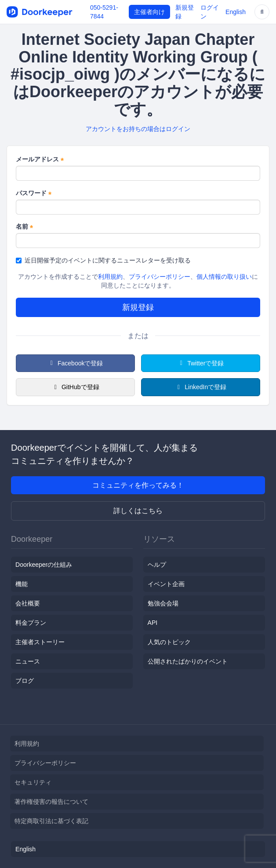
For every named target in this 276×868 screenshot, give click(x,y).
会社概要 (28, 603)
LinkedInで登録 (201, 387)
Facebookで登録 (76, 363)
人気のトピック (169, 642)
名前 (24, 227)
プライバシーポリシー (160, 277)
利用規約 (110, 277)
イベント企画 (166, 584)
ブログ (25, 681)
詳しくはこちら (138, 511)
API (153, 623)
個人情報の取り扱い (224, 277)
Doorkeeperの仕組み (44, 565)
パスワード (34, 193)
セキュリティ (33, 782)
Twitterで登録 (201, 363)
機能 (22, 584)
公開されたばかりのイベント (188, 661)
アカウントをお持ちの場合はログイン (138, 129)
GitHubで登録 (75, 387)
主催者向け (149, 12)
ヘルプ (157, 565)
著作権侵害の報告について (51, 802)
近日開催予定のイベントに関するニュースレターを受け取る (103, 260)
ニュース (28, 661)
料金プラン (31, 623)
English (236, 12)
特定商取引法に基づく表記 (51, 821)
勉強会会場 (163, 603)
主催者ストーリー (40, 642)
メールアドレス (40, 160)
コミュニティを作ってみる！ (138, 485)
